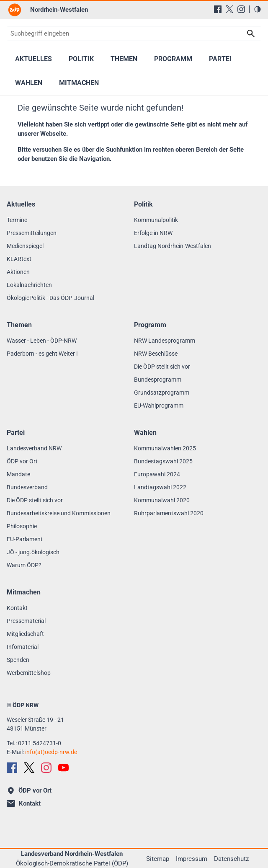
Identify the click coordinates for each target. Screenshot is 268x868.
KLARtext (19, 259)
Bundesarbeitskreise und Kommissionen (59, 513)
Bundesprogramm (158, 380)
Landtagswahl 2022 (160, 487)
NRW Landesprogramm (165, 341)
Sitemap (158, 859)
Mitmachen (79, 83)
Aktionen (18, 272)
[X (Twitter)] (229, 9)
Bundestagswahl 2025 (163, 461)
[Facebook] (218, 9)
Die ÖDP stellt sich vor (162, 367)
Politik (81, 59)
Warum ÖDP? (24, 565)
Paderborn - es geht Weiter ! (42, 354)
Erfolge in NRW (153, 233)
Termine (17, 220)
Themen (124, 59)
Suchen (251, 34)
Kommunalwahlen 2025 (165, 448)
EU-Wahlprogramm (159, 406)
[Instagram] (241, 9)
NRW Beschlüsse (156, 354)
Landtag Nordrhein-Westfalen (173, 246)
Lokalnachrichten (29, 285)
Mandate (18, 474)
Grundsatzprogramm (162, 393)
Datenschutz (231, 859)
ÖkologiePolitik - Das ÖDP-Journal (50, 298)
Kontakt (17, 608)
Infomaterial (23, 647)
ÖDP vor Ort (22, 461)
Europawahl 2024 (157, 474)
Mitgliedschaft (25, 634)
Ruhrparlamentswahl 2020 (169, 513)
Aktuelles (33, 59)
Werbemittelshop (29, 673)
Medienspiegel (25, 246)
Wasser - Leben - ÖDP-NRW (42, 341)
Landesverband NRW (34, 448)
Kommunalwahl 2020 (162, 500)
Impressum (192, 859)
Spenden (18, 660)
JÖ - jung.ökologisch (33, 552)
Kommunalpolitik (156, 220)
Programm (173, 59)
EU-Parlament (25, 539)
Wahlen (29, 83)
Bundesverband (27, 487)
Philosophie (22, 526)
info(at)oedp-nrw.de (51, 752)
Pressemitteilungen (32, 233)
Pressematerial (26, 621)
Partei (220, 59)
